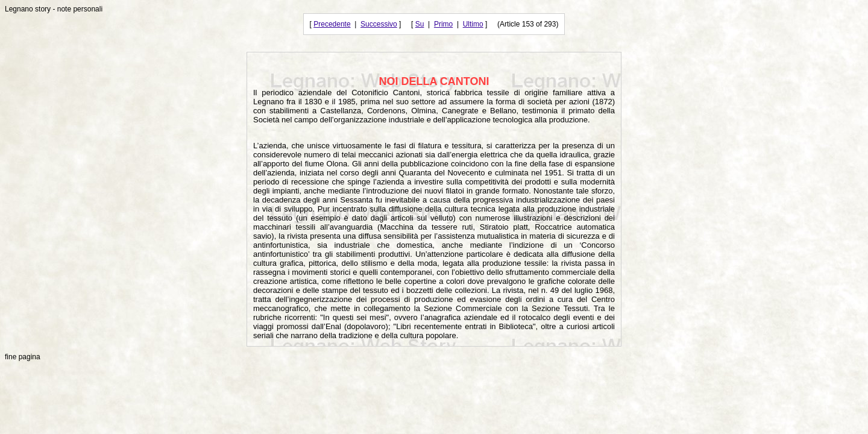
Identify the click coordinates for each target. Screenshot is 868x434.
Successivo (379, 24)
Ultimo (473, 24)
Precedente (332, 24)
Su (420, 24)
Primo (443, 24)
